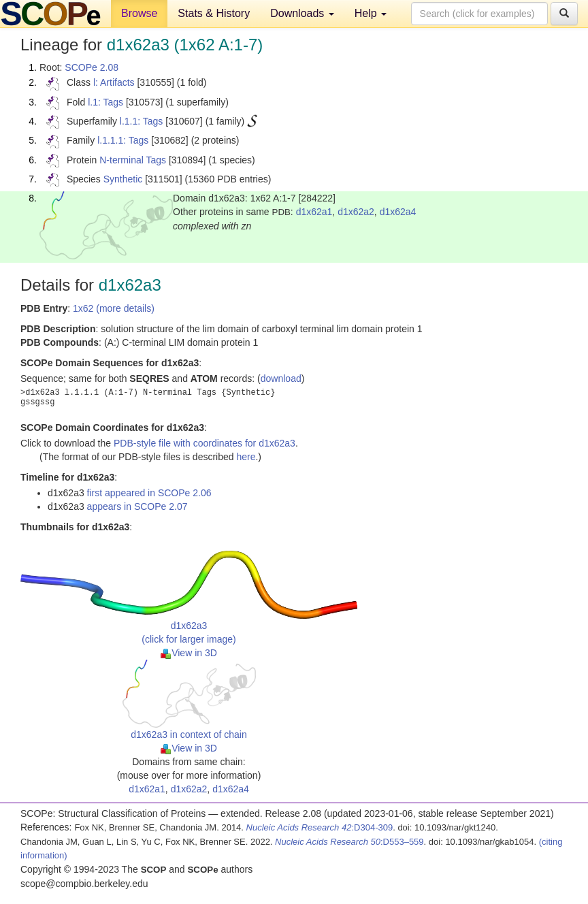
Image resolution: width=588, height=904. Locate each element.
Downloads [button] (302, 13)
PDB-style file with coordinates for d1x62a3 (205, 443)
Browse (139, 13)
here (246, 457)
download (281, 378)
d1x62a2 (356, 212)
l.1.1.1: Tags (123, 140)
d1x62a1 (314, 212)
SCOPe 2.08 (92, 67)
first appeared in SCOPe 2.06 (149, 493)
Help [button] (371, 13)
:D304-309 (320, 827)
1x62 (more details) (114, 308)
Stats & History (214, 13)
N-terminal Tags (133, 160)
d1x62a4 (398, 212)
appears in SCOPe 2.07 (137, 506)
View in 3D (189, 653)
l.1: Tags (105, 102)
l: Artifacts (114, 82)
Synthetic (123, 179)
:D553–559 (349, 842)
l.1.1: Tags (142, 121)
